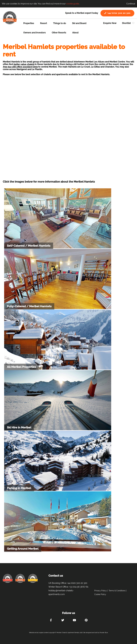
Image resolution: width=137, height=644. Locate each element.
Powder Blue (104, 633)
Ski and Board (79, 23)
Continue (131, 4)
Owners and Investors (34, 33)
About (75, 33)
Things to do (60, 23)
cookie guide (73, 4)
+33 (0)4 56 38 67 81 (79, 587)
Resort (44, 23)
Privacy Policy (100, 591)
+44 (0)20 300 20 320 (117, 13)
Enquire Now (110, 23)
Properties (29, 23)
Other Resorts (59, 33)
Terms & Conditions (117, 591)
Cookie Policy (100, 594)
